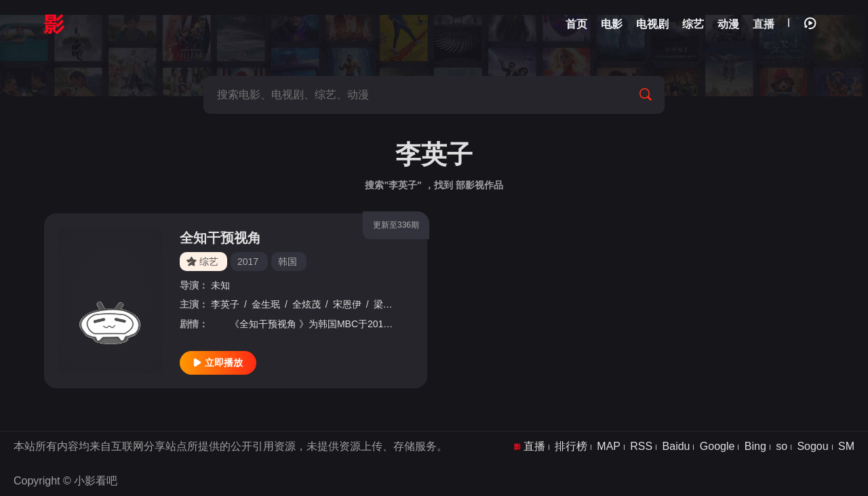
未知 (220, 285)
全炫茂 (307, 304)
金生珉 (266, 304)
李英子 (225, 304)
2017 (248, 262)
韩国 (288, 262)
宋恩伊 (347, 304)
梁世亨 (388, 304)
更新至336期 (396, 225)
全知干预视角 (220, 238)
